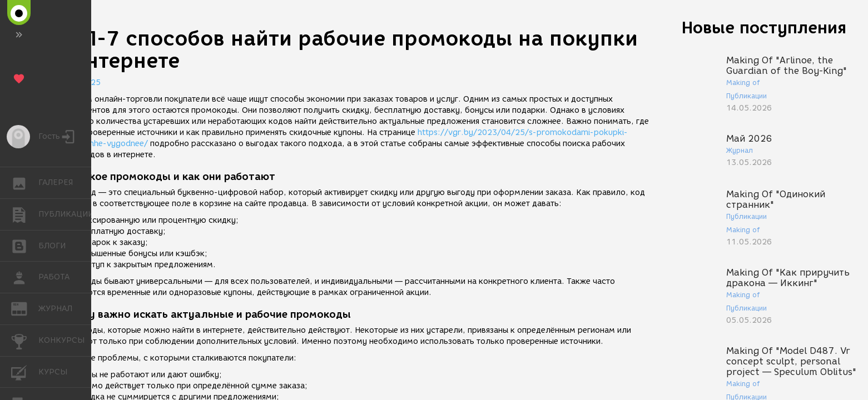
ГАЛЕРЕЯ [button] (25, 183)
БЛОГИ (25, 245)
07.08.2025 (78, 82)
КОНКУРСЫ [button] (25, 341)
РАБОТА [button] (25, 277)
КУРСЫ (25, 371)
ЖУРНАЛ (25, 308)
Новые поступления (764, 27)
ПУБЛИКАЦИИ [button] (25, 214)
